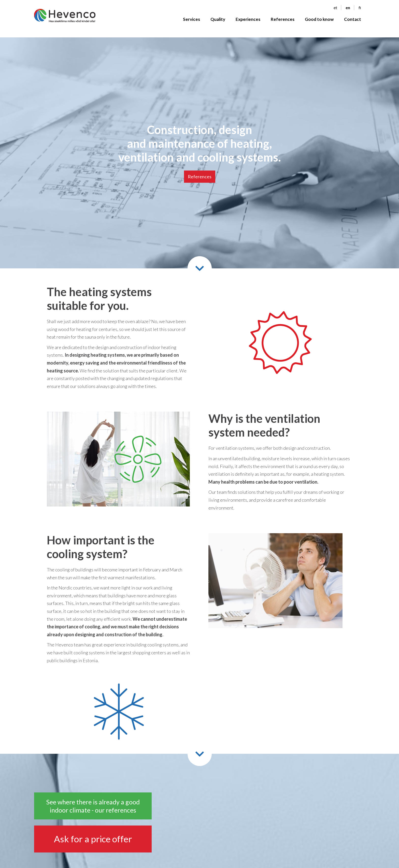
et (335, 8)
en (348, 8)
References (283, 19)
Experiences (248, 19)
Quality (218, 19)
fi (360, 8)
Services (191, 19)
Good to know (319, 19)
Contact (353, 19)
